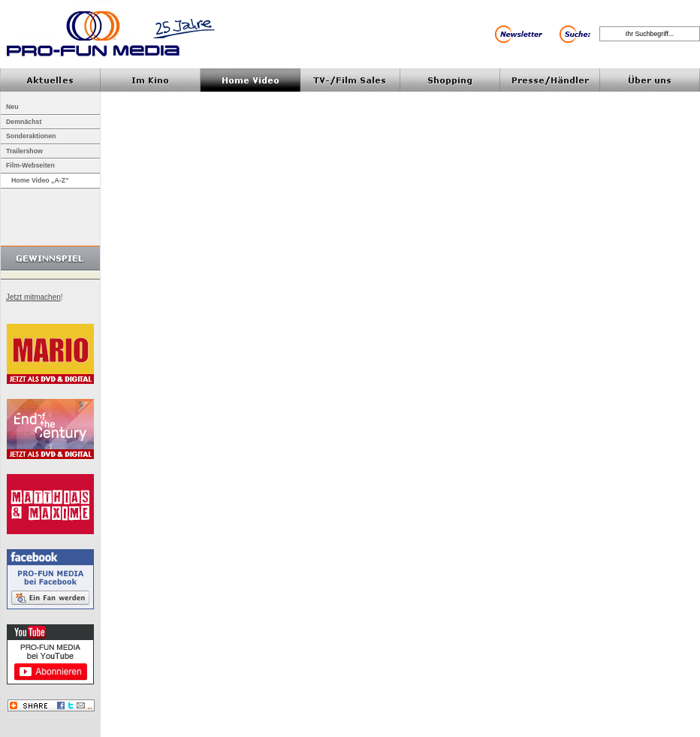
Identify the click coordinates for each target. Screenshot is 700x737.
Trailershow (24, 151)
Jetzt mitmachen (33, 297)
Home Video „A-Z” (40, 180)
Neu (12, 107)
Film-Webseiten (30, 165)
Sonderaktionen (31, 136)
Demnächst (24, 122)
